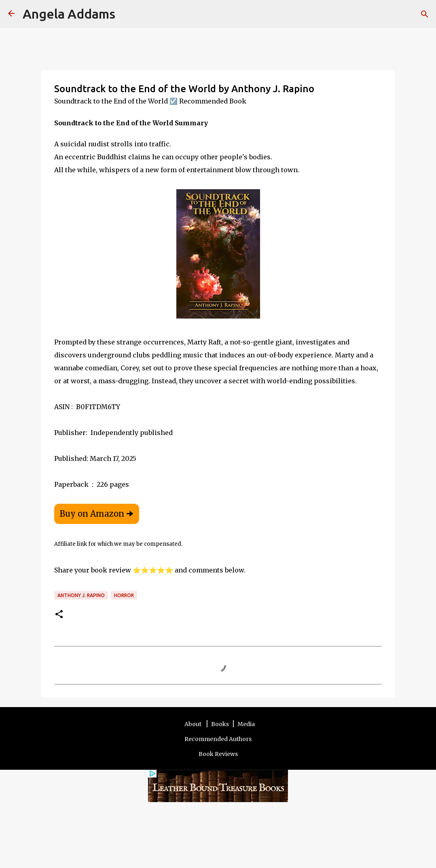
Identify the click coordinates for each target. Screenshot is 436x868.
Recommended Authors (218, 739)
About (194, 724)
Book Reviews (218, 754)
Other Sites (278, 844)
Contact (211, 844)
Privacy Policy (242, 844)
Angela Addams (69, 14)
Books (220, 724)
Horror (124, 595)
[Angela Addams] (11, 14)
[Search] (127, 14)
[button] (59, 615)
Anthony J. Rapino (81, 595)
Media (246, 724)
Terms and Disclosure (170, 844)
